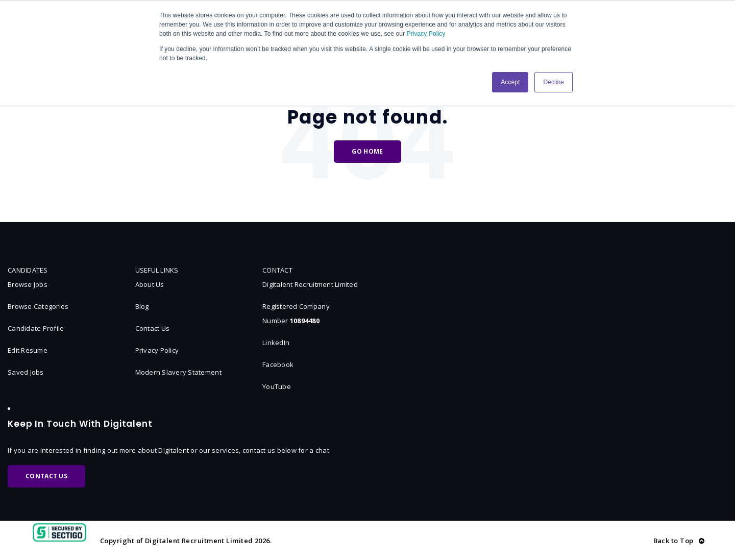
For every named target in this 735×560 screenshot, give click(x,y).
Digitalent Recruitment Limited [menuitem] (310, 284)
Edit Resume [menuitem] (28, 350)
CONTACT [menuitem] (277, 270)
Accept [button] (510, 82)
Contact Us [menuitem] (153, 328)
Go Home (367, 151)
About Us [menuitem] (150, 284)
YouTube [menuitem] (277, 386)
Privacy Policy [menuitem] (157, 350)
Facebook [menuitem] (278, 364)
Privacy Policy (426, 34)
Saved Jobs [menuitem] (26, 372)
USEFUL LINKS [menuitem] (157, 270)
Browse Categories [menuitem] (38, 306)
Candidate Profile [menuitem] (36, 328)
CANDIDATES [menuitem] (28, 270)
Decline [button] (554, 82)
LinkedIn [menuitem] (276, 343)
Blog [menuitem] (142, 306)
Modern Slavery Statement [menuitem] (178, 372)
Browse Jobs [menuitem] (28, 284)
